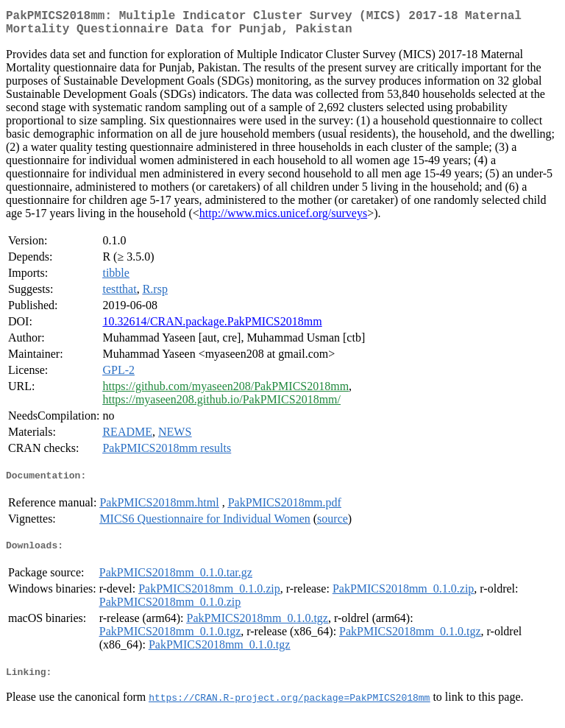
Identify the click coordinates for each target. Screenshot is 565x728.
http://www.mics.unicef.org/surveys (283, 219)
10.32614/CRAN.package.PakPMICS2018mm (212, 327)
